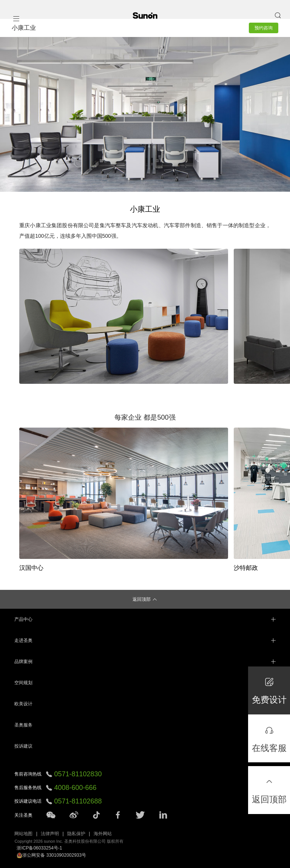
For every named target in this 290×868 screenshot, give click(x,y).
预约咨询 (264, 28)
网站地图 (23, 834)
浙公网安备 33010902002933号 (51, 855)
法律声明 (50, 834)
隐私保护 (76, 834)
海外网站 (103, 834)
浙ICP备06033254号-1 (39, 848)
